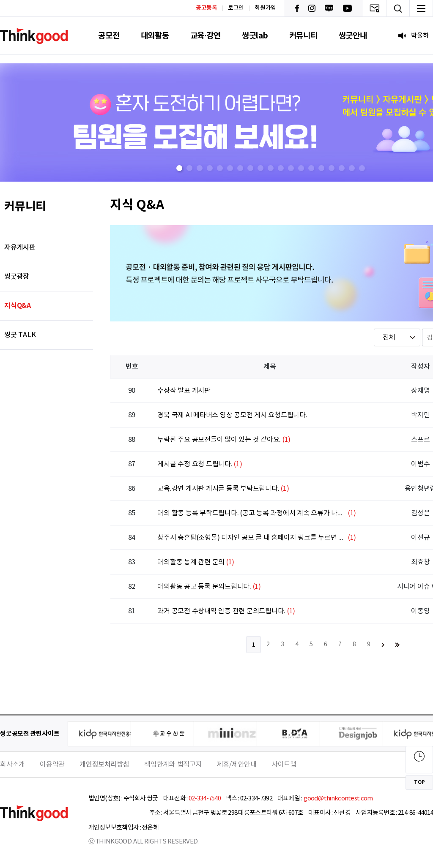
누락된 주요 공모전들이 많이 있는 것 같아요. (219, 440)
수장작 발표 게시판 (184, 391)
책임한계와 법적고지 (173, 765)
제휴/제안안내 (237, 765)
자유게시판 (20, 248)
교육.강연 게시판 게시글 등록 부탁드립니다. (218, 489)
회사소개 (12, 765)
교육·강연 (206, 36)
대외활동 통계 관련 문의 (191, 562)
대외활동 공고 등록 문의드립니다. (204, 587)
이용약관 (52, 765)
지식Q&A (18, 306)
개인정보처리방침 (104, 765)
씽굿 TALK (20, 335)
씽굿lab (255, 36)
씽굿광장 (17, 277)
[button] (179, 168)
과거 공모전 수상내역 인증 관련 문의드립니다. (221, 611)
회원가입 (265, 8)
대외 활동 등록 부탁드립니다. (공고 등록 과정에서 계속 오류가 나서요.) (252, 513)
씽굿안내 (353, 36)
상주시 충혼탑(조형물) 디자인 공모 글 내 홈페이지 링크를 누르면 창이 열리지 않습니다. (252, 538)
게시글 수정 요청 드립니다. (195, 464)
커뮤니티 (303, 36)
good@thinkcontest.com (338, 799)
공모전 (109, 36)
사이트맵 (284, 765)
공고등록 (207, 8)
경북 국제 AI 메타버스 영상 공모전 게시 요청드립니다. (232, 415)
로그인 (236, 8)
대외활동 (155, 36)
